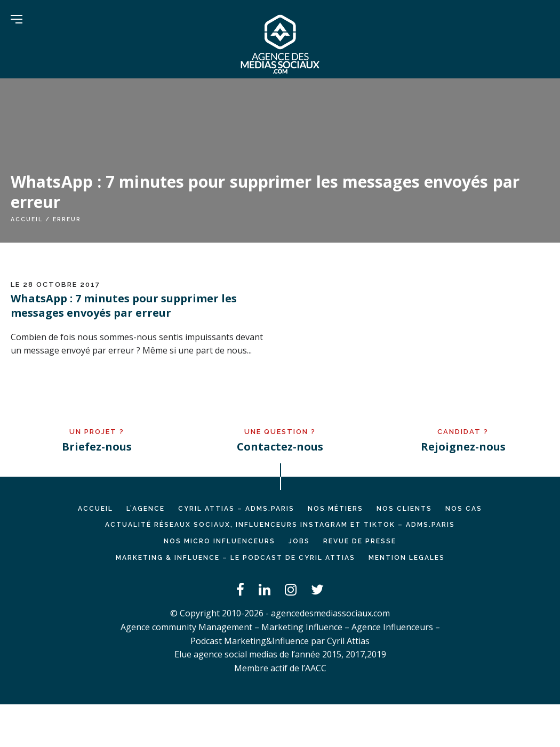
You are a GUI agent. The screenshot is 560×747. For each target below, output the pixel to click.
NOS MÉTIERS (335, 509)
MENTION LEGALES (407, 558)
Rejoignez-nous (463, 447)
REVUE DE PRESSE (360, 541)
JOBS (299, 541)
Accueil (27, 219)
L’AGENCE (146, 509)
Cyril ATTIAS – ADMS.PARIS (236, 509)
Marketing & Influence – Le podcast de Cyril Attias (235, 558)
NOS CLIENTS (404, 509)
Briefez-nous (97, 447)
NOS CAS (464, 509)
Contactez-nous (280, 447)
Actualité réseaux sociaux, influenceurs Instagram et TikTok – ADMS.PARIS (280, 525)
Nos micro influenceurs (219, 541)
